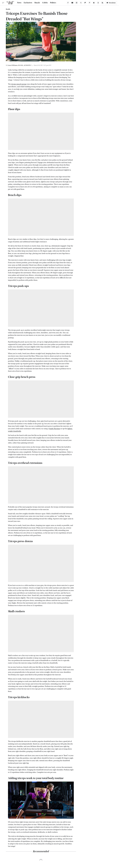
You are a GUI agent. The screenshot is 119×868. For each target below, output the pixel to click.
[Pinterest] (90, 3)
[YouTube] (72, 3)
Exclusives (28, 3)
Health (8, 9)
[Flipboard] (85, 3)
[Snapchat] (94, 3)
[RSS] (102, 3)
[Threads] (98, 3)
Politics (53, 3)
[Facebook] (68, 3)
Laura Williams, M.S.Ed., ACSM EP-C (20, 65)
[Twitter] (81, 3)
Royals (37, 3)
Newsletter (111, 3)
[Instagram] (77, 3)
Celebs (45, 3)
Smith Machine (55, 429)
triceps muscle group (19, 84)
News (19, 3)
